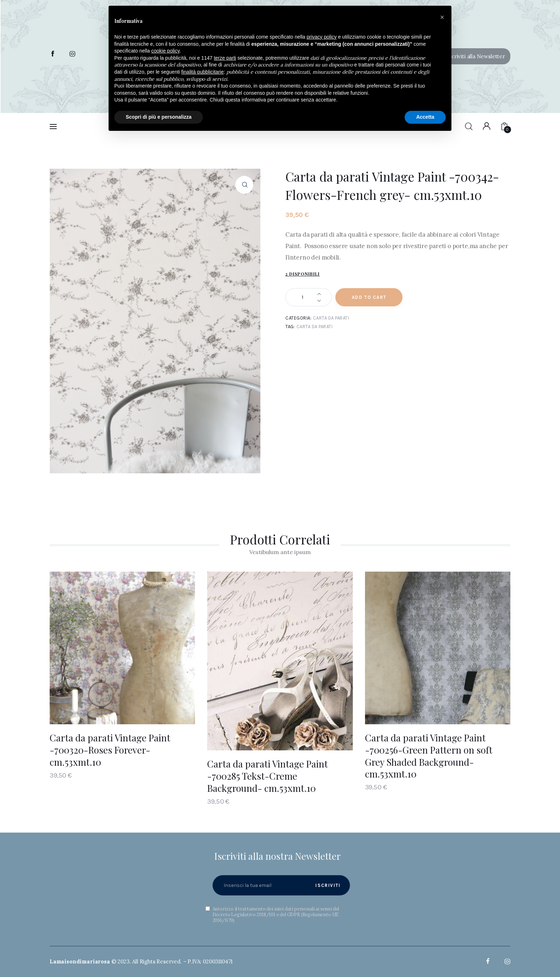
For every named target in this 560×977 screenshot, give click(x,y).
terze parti (225, 58)
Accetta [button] (425, 117)
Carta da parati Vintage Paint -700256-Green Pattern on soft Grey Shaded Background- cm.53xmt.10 (429, 756)
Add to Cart (369, 297)
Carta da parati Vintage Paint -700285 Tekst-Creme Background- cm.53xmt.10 (267, 776)
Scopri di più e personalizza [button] (159, 117)
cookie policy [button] (166, 51)
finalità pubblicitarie (203, 72)
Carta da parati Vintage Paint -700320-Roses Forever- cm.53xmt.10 (110, 750)
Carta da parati (331, 318)
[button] (472, 56)
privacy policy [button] (322, 37)
